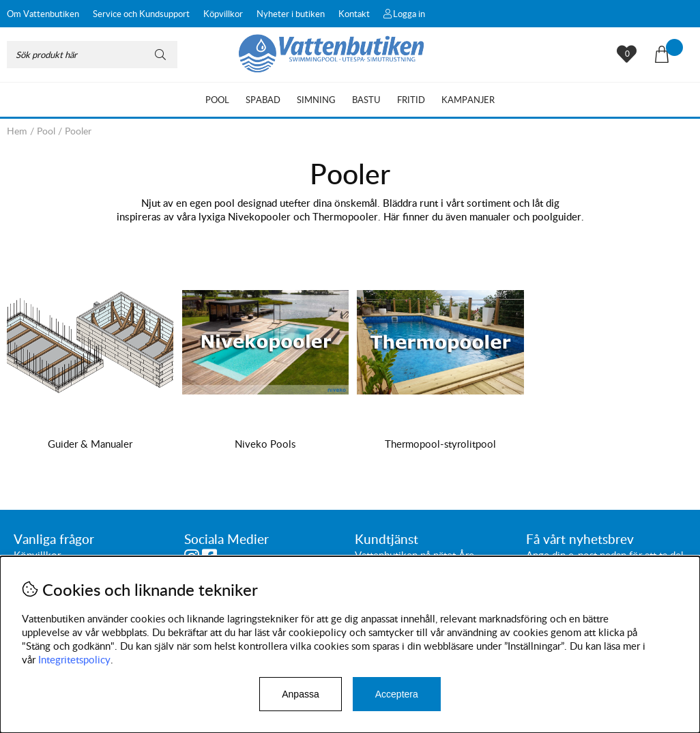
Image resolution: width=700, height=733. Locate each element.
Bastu (366, 100)
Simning (316, 100)
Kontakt (354, 14)
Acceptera (397, 694)
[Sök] (92, 55)
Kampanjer (468, 100)
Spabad (263, 100)
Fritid (411, 100)
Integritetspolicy (74, 659)
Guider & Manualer (89, 444)
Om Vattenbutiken (43, 14)
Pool (217, 100)
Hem (17, 131)
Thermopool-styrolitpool (437, 444)
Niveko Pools (263, 444)
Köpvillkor (223, 14)
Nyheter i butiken (291, 14)
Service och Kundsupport (141, 14)
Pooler (78, 131)
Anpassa (300, 694)
